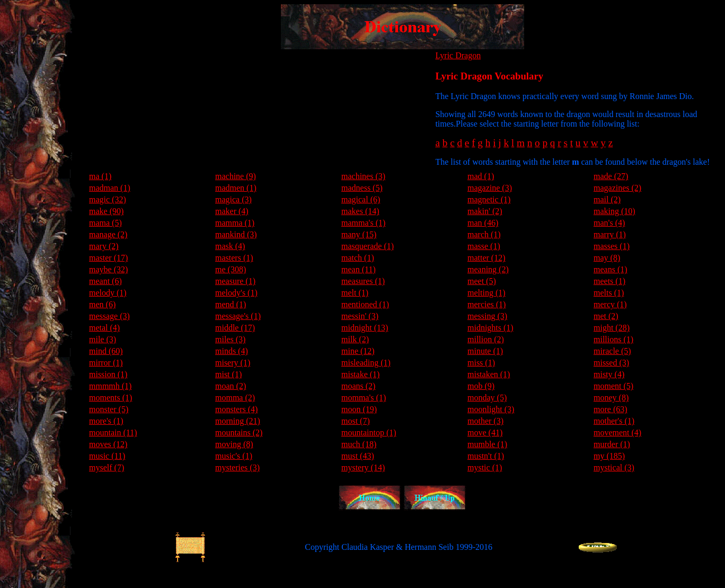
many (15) (359, 234)
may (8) (607, 258)
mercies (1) (487, 304)
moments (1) (110, 398)
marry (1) (610, 234)
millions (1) (613, 339)
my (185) (609, 456)
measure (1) (235, 281)
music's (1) (234, 456)
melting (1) (487, 293)
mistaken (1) (489, 374)
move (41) (485, 433)
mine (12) (358, 351)
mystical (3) (614, 467)
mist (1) (228, 374)
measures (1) (363, 281)
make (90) (106, 211)
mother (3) (485, 421)
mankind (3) (236, 234)
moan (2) (231, 386)
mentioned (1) (365, 304)
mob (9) (481, 386)
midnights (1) (490, 328)
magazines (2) (617, 188)
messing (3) (487, 316)
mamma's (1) (363, 223)
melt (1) (355, 293)
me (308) (231, 269)
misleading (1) (366, 363)
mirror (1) (106, 363)
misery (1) (233, 363)
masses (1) (612, 246)
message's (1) (238, 316)
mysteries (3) (237, 467)
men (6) (102, 304)
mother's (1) (614, 421)
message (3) (109, 316)
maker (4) (232, 211)
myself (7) (107, 467)
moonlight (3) (491, 409)
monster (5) (109, 409)
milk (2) (355, 339)
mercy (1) (610, 304)
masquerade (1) (368, 246)
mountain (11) (113, 433)
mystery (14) (363, 467)
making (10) (615, 211)
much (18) (359, 444)
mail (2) (607, 199)
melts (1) (609, 293)
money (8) (611, 398)
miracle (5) (612, 351)
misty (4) (609, 374)
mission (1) (108, 374)
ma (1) (100, 176)
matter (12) (487, 258)
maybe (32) (108, 269)
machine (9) (236, 176)
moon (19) (359, 409)
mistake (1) (360, 374)
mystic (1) (485, 467)
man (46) (483, 223)
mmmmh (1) (110, 386)
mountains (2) (239, 433)
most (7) (356, 421)
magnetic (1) (489, 199)
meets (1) (609, 281)
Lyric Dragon (458, 55)
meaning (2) (488, 269)
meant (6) (105, 281)
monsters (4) (236, 409)
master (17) (108, 258)
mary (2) (104, 246)
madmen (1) (236, 188)
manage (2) (108, 234)
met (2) (606, 316)
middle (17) (235, 328)
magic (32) (108, 199)
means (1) (611, 269)
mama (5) (105, 223)
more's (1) (106, 421)
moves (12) (108, 444)
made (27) (611, 176)
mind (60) (106, 351)
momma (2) (235, 398)
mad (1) (481, 176)
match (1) (358, 258)
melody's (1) (236, 293)
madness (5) (362, 188)
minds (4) (232, 351)
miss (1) (481, 363)
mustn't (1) (486, 456)
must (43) (358, 456)
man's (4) (609, 223)
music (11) (107, 456)
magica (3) (233, 199)
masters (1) (234, 258)
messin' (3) (360, 316)
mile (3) (103, 339)
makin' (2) (485, 211)
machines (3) (363, 176)
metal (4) (104, 328)
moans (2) (358, 386)
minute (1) (485, 351)
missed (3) (611, 363)
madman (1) (110, 188)
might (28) (612, 328)
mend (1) (231, 304)
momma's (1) (364, 398)
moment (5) (613, 386)
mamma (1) (235, 223)
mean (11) (359, 269)
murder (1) (612, 444)
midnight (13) (365, 328)
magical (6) (361, 199)
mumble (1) (487, 444)
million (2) (486, 339)
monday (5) (487, 398)
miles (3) (230, 339)
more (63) (611, 409)
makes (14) (360, 211)
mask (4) (230, 246)
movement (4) (617, 433)
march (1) (484, 234)
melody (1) (108, 293)
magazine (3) (490, 188)
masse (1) (484, 246)
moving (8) (234, 444)
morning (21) (238, 421)
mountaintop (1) (369, 433)
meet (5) (482, 281)
